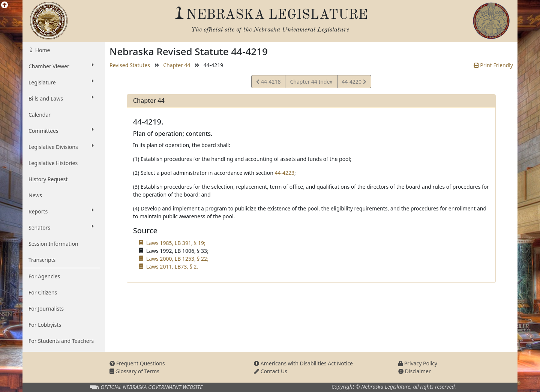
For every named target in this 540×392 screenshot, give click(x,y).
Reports (61, 211)
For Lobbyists (45, 325)
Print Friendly (493, 65)
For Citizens (43, 292)
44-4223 (284, 173)
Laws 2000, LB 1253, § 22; (177, 259)
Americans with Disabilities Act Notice (303, 363)
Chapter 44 (177, 65)
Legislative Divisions (61, 147)
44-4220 (354, 83)
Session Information (53, 244)
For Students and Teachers (61, 341)
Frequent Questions (137, 363)
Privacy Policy (418, 363)
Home (42, 50)
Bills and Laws (61, 98)
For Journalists (46, 309)
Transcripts (42, 260)
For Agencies (44, 276)
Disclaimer (415, 371)
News (35, 195)
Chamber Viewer (61, 66)
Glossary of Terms (134, 371)
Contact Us (271, 371)
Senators (61, 227)
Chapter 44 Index (311, 82)
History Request (48, 179)
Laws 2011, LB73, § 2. (172, 267)
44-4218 (268, 83)
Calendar (40, 115)
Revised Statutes (130, 65)
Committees (61, 131)
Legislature (61, 82)
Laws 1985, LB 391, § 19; (176, 243)
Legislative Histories (53, 163)
